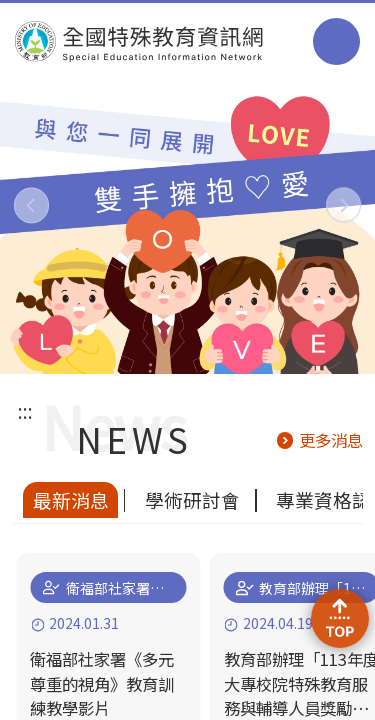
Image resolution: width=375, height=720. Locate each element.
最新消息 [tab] (71, 499)
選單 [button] (336, 41)
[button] (31, 205)
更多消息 (331, 440)
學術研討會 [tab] (192, 499)
